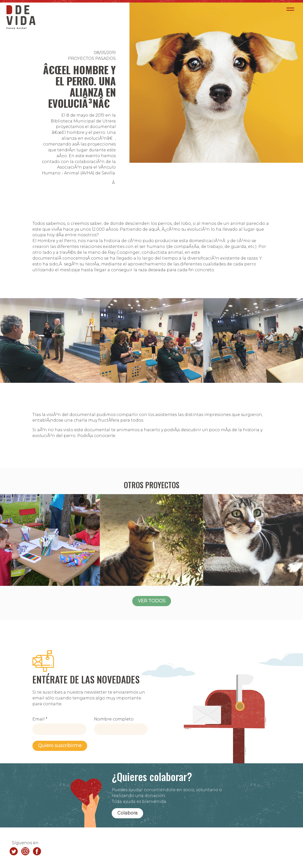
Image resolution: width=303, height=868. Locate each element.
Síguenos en (25, 843)
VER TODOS (152, 601)
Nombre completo (114, 719)
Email (40, 719)
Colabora (127, 813)
